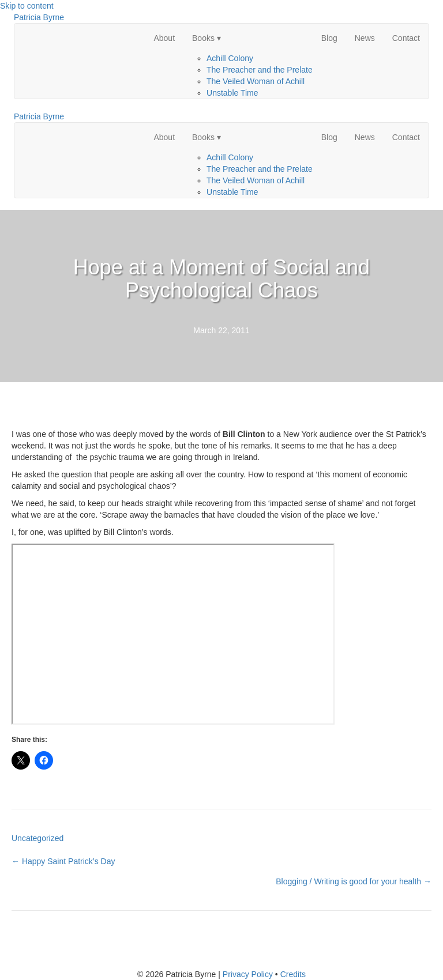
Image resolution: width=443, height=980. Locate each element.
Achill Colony (230, 58)
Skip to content (27, 6)
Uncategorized (37, 838)
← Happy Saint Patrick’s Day (63, 861)
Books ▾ (207, 38)
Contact (406, 38)
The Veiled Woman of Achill (256, 81)
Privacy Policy (248, 974)
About (164, 38)
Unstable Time (232, 93)
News (365, 38)
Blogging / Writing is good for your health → (354, 881)
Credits (293, 974)
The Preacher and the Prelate (260, 70)
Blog (329, 38)
